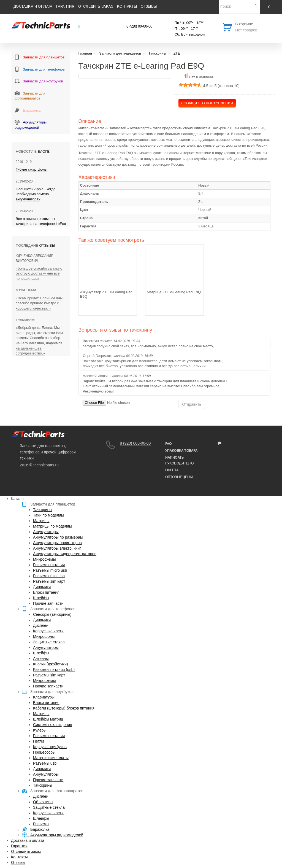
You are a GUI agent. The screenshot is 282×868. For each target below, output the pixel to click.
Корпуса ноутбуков (50, 747)
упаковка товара (181, 451)
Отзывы (149, 7)
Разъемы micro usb (50, 570)
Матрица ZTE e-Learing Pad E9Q (174, 292)
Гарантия (65, 7)
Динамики (42, 587)
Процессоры (44, 752)
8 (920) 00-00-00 (139, 27)
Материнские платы (51, 758)
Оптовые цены (179, 477)
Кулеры (40, 730)
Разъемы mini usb (49, 576)
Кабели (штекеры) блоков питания (64, 708)
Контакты (127, 7)
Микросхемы (44, 559)
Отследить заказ (96, 7)
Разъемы (41, 824)
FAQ (169, 444)
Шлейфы (41, 598)
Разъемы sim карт (49, 581)
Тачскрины (43, 510)
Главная (85, 53)
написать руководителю (179, 461)
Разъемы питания (49, 565)
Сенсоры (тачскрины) (52, 614)
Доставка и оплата (33, 7)
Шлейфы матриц (48, 719)
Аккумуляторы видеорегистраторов (65, 554)
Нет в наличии (201, 77)
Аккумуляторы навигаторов (57, 543)
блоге (44, 151)
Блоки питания (46, 592)
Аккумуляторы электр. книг (57, 548)
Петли (38, 741)
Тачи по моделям (48, 515)
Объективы (43, 802)
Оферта (172, 470)
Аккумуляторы (46, 532)
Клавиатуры (44, 697)
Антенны (41, 659)
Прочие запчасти (48, 603)
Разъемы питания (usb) (54, 670)
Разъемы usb (45, 763)
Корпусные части (48, 631)
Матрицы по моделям (52, 526)
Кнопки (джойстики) (51, 664)
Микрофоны (44, 636)
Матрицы (41, 521)
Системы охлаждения (53, 725)
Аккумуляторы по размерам (58, 537)
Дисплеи (41, 625)
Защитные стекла (49, 642)
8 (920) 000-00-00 (135, 443)
